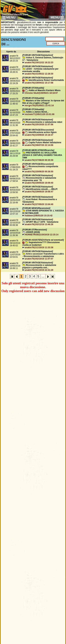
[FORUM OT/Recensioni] (35, 230)
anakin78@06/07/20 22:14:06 (39, 145)
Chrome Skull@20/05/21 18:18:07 (41, 93)
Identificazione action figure (43, 132)
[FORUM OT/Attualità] (33, 88)
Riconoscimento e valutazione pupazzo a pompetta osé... (39, 266)
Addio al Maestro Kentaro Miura (45, 90)
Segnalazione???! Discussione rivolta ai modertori (41, 244)
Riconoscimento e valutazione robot (44, 122)
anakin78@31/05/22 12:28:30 (39, 74)
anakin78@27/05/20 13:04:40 (39, 204)
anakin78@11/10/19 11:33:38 (39, 247)
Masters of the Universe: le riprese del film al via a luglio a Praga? (43, 102)
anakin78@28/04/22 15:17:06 (39, 83)
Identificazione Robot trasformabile (46, 80)
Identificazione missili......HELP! (42, 189)
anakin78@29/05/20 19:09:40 (39, 183)
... (43, 276)
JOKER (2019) (33, 232)
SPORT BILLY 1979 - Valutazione (42, 222)
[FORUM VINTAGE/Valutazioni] (38, 55)
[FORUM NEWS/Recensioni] (36, 208)
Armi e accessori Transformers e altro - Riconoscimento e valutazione (43, 255)
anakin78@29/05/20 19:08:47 (39, 192)
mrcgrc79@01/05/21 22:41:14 (39, 106)
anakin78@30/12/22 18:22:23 (39, 63)
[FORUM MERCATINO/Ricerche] (38, 150)
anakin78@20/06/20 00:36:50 (39, 172)
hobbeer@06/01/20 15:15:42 (39, 216)
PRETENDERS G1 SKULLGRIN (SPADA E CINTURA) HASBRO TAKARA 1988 (42, 155)
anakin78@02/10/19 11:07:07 (39, 259)
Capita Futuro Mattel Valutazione (45, 143)
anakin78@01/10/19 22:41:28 (39, 270)
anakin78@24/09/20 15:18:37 (39, 135)
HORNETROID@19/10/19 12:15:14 (42, 235)
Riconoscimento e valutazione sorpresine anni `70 (39, 179)
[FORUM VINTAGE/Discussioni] (38, 130)
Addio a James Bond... (37, 112)
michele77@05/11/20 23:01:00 (40, 114)
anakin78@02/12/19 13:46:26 (39, 224)
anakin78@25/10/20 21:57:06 (39, 125)
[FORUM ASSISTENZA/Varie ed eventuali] (43, 240)
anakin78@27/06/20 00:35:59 (39, 160)
